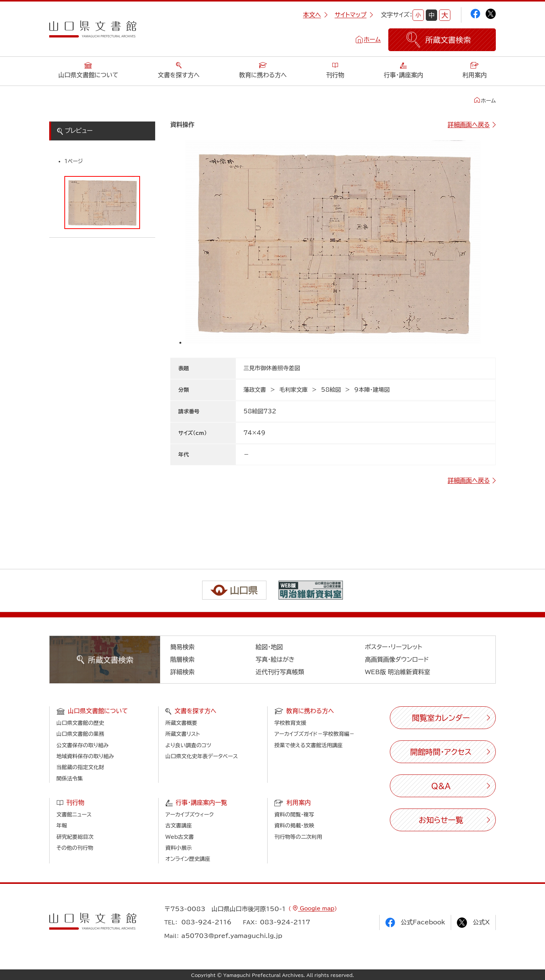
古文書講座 (179, 826)
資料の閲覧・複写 (294, 815)
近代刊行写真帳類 (280, 672)
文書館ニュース (74, 815)
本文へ (315, 15)
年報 (62, 826)
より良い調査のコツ (188, 745)
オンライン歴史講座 (188, 859)
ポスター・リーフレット (393, 647)
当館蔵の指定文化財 (80, 767)
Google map (316, 908)
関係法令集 (70, 779)
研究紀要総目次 (75, 837)
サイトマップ (354, 15)
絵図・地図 (269, 647)
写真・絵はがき (275, 659)
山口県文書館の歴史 (80, 723)
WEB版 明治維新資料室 (398, 672)
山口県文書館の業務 (80, 734)
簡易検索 (182, 647)
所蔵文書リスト (183, 734)
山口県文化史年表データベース (202, 756)
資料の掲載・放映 (294, 826)
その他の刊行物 (75, 848)
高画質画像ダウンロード (397, 659)
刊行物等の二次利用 (298, 837)
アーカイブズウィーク (190, 815)
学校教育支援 (290, 723)
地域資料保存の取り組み (85, 756)
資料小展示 (179, 848)
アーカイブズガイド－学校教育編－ (315, 734)
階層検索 (182, 659)
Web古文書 (180, 837)
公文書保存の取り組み (83, 745)
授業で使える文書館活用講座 (308, 745)
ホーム (372, 39)
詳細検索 (182, 672)
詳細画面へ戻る (469, 125)
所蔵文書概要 (181, 723)
